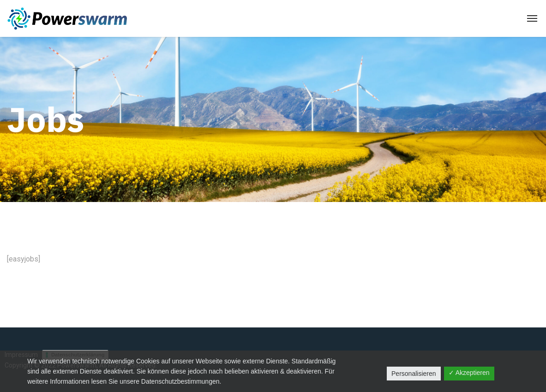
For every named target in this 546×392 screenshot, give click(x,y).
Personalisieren (414, 374)
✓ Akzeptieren (469, 373)
